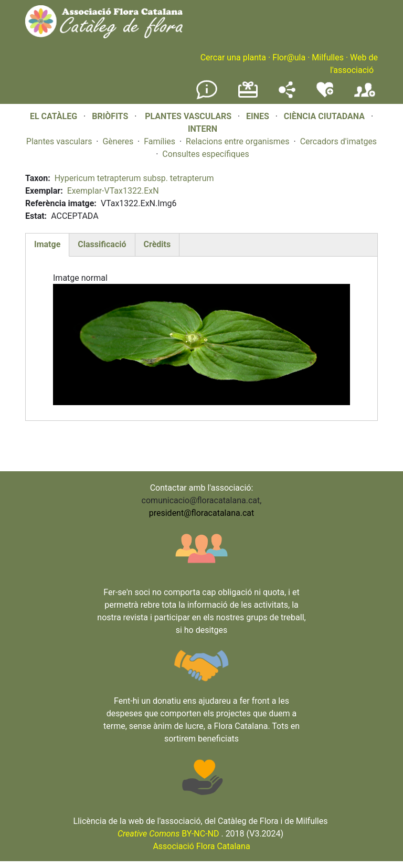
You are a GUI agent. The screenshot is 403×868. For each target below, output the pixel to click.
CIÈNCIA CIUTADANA (324, 116)
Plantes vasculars (59, 141)
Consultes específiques (205, 154)
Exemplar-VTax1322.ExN (113, 191)
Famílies (160, 141)
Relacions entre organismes (238, 141)
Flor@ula (289, 57)
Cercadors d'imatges (338, 141)
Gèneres (118, 141)
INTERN (203, 129)
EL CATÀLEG (54, 116)
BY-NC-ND (168, 834)
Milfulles (328, 57)
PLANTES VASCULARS (188, 116)
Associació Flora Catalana (201, 846)
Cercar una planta (233, 57)
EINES (258, 116)
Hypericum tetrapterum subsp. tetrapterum (134, 178)
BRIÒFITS (111, 116)
